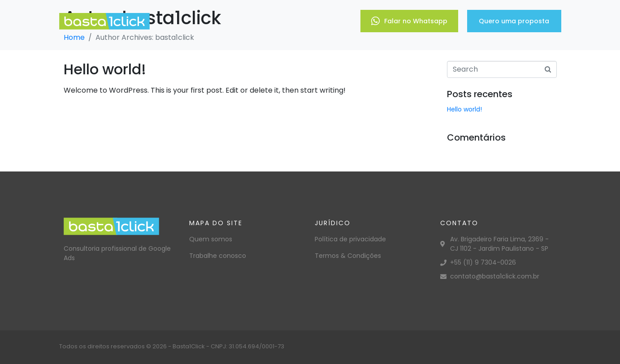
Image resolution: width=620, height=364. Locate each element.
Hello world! (105, 69)
